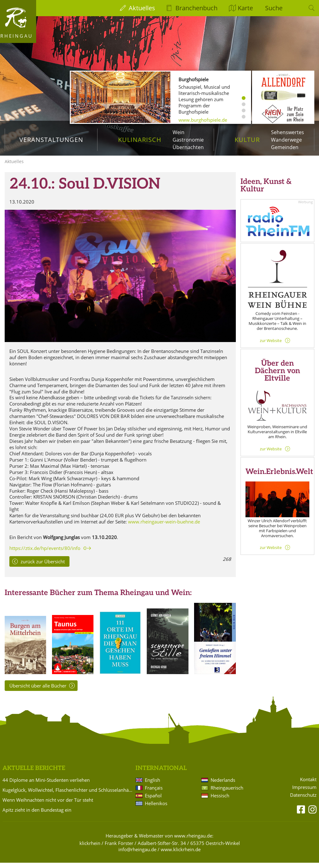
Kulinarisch (140, 140)
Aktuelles (142, 8)
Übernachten (188, 147)
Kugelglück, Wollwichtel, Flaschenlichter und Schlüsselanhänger (68, 795)
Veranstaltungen (51, 140)
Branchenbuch (196, 8)
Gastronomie (188, 140)
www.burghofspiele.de (203, 120)
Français (154, 793)
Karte (245, 8)
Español (153, 801)
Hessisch (220, 801)
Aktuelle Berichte (34, 774)
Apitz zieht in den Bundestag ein (37, 815)
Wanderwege (286, 140)
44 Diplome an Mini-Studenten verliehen (46, 785)
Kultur (247, 140)
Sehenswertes (288, 132)
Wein (179, 132)
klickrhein (90, 848)
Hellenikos (156, 809)
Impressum (304, 793)
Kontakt (308, 785)
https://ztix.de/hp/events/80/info (45, 553)
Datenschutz (303, 800)
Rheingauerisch (227, 793)
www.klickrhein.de (181, 855)
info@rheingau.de (137, 855)
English (152, 785)
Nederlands (223, 785)
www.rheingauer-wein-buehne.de (164, 527)
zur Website (271, 345)
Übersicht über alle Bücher (38, 691)
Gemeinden (285, 147)
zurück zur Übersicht (43, 567)
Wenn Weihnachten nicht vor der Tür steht (48, 805)
